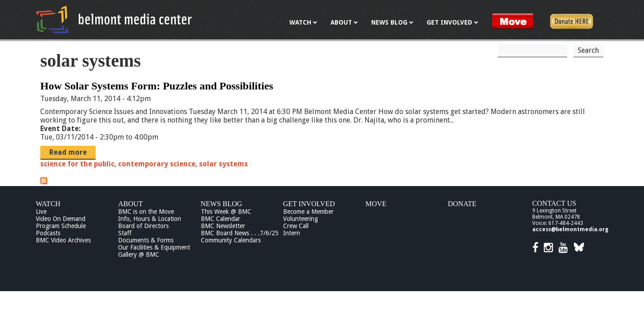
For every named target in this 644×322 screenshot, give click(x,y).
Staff (125, 233)
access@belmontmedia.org (570, 229)
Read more (68, 152)
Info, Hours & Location (150, 219)
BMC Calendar (220, 219)
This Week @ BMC (226, 212)
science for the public (77, 164)
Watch (48, 204)
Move (376, 204)
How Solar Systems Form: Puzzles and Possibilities (157, 86)
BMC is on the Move (146, 212)
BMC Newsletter (223, 226)
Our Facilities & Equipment (154, 247)
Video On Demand (61, 219)
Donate (462, 204)
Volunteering (301, 219)
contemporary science (157, 164)
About (130, 204)
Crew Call (296, 226)
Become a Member (308, 212)
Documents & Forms (146, 240)
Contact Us (554, 203)
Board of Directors (143, 226)
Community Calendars (231, 240)
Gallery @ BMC (139, 254)
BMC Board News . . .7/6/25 (240, 233)
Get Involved (309, 204)
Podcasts (48, 233)
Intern (292, 233)
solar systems (223, 164)
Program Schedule (61, 226)
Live (41, 212)
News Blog (222, 204)
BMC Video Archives (63, 240)
